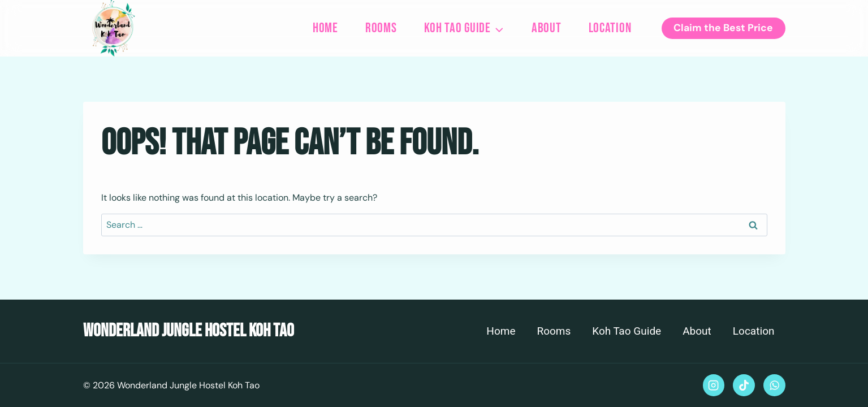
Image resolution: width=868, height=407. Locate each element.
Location (610, 28)
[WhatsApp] (774, 385)
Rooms (381, 28)
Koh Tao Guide (627, 331)
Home (325, 28)
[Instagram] (714, 385)
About (547, 28)
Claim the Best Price (723, 28)
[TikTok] (744, 385)
